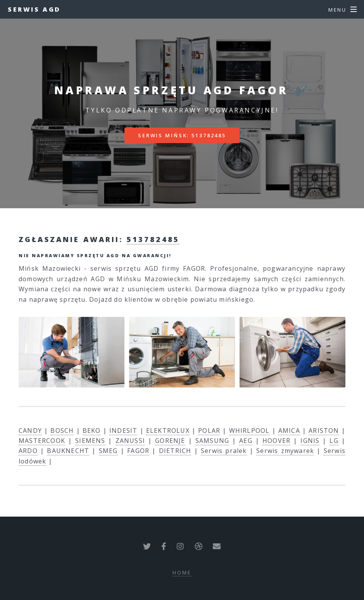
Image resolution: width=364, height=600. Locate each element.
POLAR (209, 431)
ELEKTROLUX (168, 431)
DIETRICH (175, 451)
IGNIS (310, 441)
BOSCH (62, 431)
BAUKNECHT (68, 451)
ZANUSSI (130, 441)
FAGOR (138, 451)
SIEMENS (90, 441)
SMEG (108, 451)
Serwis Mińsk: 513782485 (182, 135)
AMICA (289, 431)
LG (334, 441)
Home (182, 572)
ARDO (28, 451)
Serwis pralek (224, 451)
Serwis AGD (34, 9)
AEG (246, 441)
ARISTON (324, 431)
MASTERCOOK (42, 441)
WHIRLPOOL (249, 431)
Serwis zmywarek (285, 451)
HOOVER (276, 441)
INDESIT (123, 431)
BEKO (92, 431)
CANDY (30, 431)
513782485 (153, 239)
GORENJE (170, 441)
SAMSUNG (212, 441)
